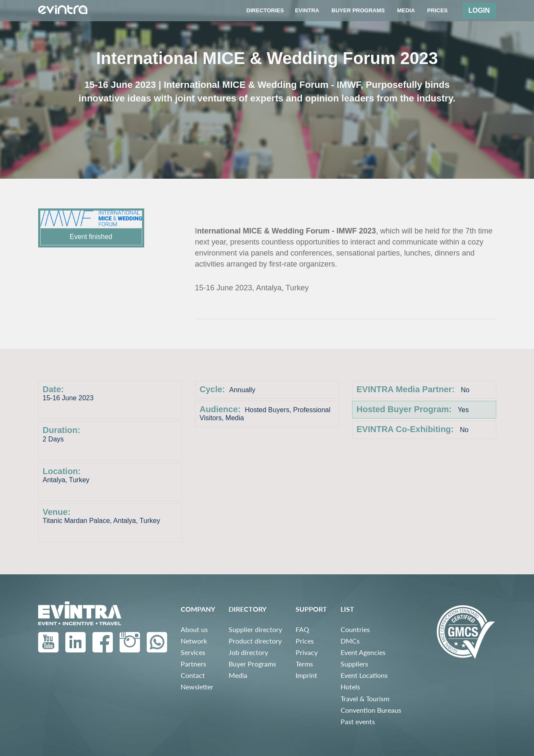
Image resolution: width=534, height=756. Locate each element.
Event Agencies (363, 652)
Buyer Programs (252, 664)
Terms (304, 664)
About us (194, 629)
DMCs (350, 641)
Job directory (248, 652)
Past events (358, 721)
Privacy (307, 652)
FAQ (302, 629)
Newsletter (197, 687)
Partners (193, 664)
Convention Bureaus (371, 710)
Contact (193, 675)
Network (194, 641)
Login (479, 10)
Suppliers (354, 664)
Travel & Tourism (365, 698)
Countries (355, 629)
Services (193, 652)
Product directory (255, 641)
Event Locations (364, 675)
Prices (305, 641)
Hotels (350, 687)
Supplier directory (255, 629)
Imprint (306, 675)
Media (238, 675)
